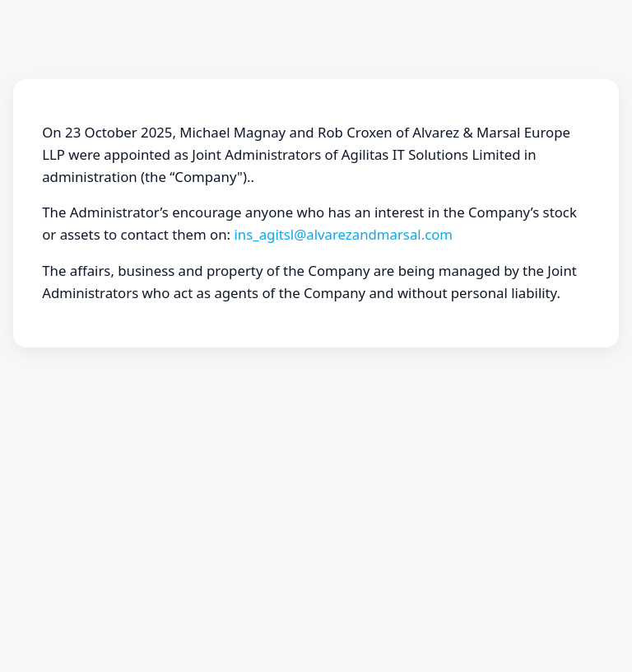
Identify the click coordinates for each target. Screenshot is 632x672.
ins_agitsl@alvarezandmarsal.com (343, 234)
